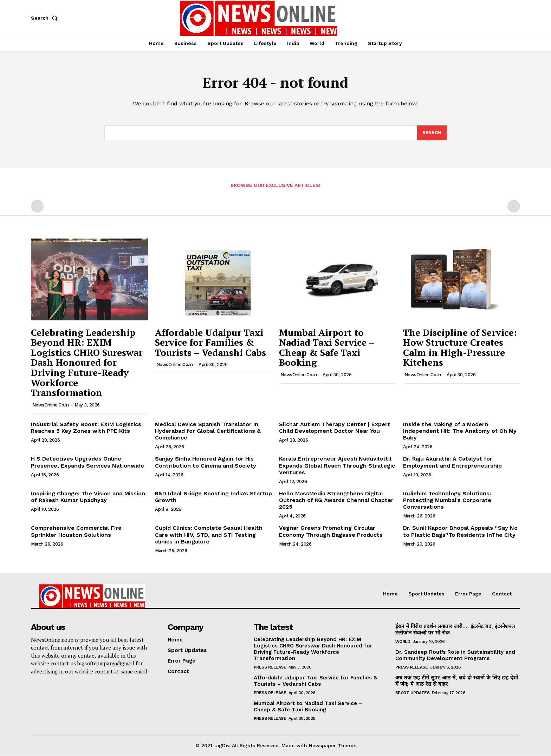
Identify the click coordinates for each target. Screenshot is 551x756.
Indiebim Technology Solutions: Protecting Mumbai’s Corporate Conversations (447, 500)
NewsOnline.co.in (51, 405)
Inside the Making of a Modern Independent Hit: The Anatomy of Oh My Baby (460, 431)
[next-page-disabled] (514, 207)
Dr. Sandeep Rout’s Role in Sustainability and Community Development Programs (455, 656)
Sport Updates (413, 693)
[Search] (432, 133)
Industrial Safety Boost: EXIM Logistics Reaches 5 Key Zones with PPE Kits (86, 428)
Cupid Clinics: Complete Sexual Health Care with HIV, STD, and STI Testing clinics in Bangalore (209, 535)
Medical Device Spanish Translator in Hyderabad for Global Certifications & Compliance (208, 431)
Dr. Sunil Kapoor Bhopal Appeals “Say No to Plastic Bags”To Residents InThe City (460, 532)
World (403, 642)
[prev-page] (37, 207)
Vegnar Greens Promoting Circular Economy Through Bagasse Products (331, 532)
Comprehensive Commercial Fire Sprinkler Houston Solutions (76, 532)
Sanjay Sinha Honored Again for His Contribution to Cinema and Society (206, 462)
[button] (46, 18)
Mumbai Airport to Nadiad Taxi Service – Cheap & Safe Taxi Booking (327, 348)
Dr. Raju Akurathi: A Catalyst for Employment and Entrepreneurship (452, 462)
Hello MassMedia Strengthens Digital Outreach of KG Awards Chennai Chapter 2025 (336, 500)
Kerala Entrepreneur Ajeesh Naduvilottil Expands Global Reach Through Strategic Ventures (337, 466)
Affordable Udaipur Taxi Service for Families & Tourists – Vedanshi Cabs (210, 343)
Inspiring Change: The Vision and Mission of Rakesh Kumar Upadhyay (88, 497)
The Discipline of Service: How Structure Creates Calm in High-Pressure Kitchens (460, 348)
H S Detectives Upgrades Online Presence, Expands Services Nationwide (87, 462)
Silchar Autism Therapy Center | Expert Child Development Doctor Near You (335, 428)
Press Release (270, 667)
